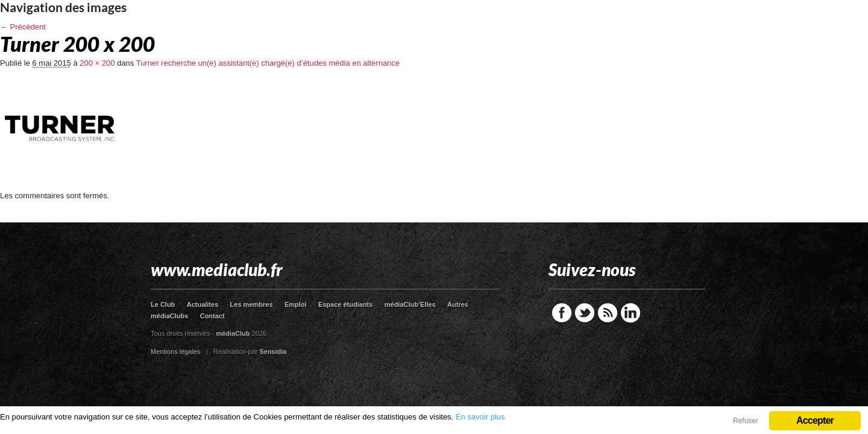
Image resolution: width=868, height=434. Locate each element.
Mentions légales (176, 351)
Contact (212, 316)
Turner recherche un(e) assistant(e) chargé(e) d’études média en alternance (268, 63)
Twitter (585, 313)
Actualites (203, 304)
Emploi (296, 304)
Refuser (746, 421)
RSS (608, 313)
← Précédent (23, 27)
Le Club (163, 304)
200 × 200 (97, 63)
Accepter (815, 420)
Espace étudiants (345, 304)
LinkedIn (631, 313)
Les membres (252, 304)
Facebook (562, 313)
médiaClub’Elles (410, 304)
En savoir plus (480, 417)
